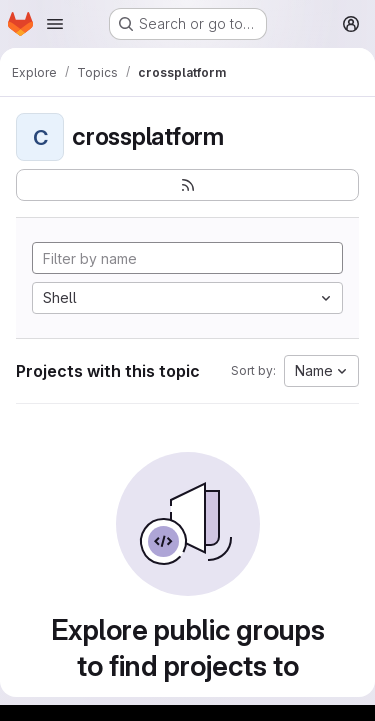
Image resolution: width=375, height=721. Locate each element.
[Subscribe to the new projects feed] (187, 185)
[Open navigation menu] (55, 24)
